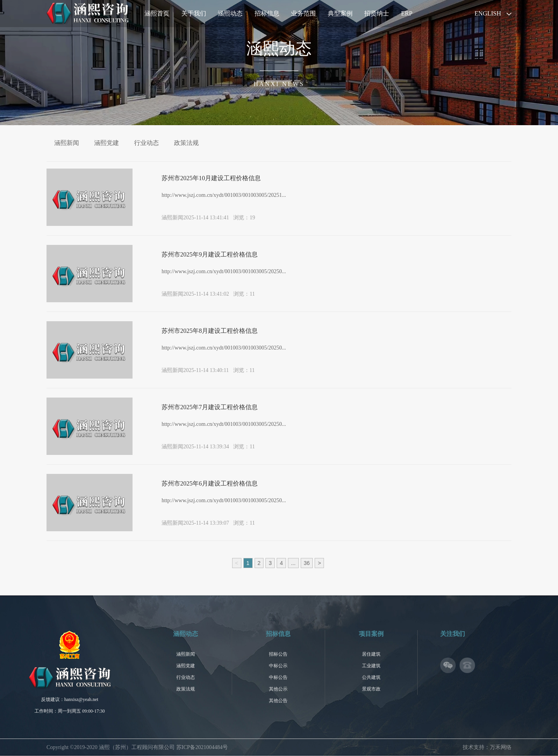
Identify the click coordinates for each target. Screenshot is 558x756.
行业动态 (146, 143)
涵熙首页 (157, 13)
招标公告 (278, 654)
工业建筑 (371, 666)
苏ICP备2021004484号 (202, 747)
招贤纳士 (377, 13)
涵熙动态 (230, 13)
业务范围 (303, 13)
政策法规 (186, 143)
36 (307, 563)
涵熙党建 (107, 143)
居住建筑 (371, 654)
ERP (407, 13)
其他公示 (278, 689)
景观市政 (371, 689)
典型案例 (340, 13)
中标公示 (278, 666)
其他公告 (278, 701)
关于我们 (194, 13)
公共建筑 (371, 677)
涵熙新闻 (67, 143)
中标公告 (278, 677)
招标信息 (267, 13)
